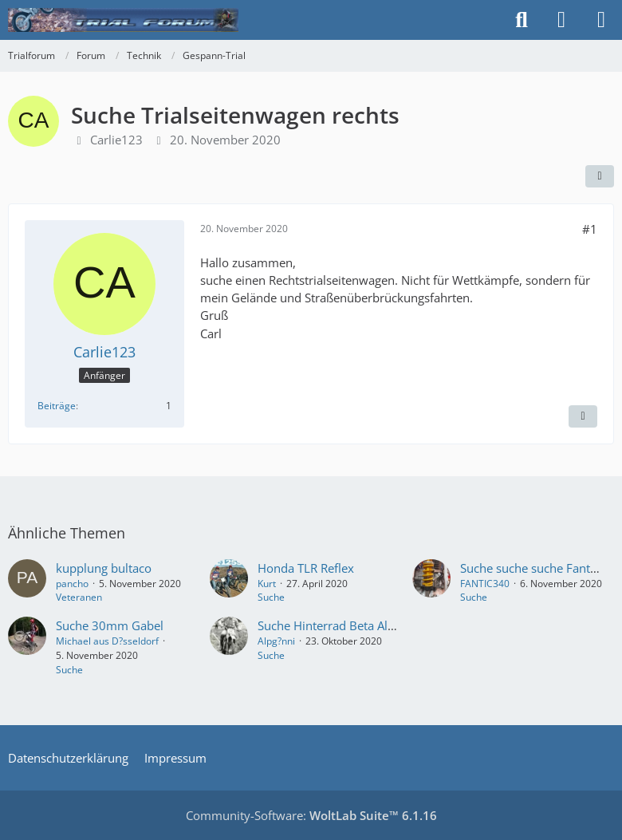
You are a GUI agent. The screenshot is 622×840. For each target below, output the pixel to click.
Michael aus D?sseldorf (107, 641)
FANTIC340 (485, 584)
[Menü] (601, 20)
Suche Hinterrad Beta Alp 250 (339, 625)
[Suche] (522, 20)
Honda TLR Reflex (306, 568)
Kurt (267, 584)
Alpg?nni (276, 641)
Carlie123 (116, 140)
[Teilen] (600, 176)
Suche (271, 597)
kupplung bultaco (104, 568)
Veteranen (79, 597)
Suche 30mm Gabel (110, 625)
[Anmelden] (561, 20)
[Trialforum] (123, 20)
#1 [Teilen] (590, 229)
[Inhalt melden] (583, 416)
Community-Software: (311, 815)
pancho (72, 584)
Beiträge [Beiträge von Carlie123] (57, 406)
